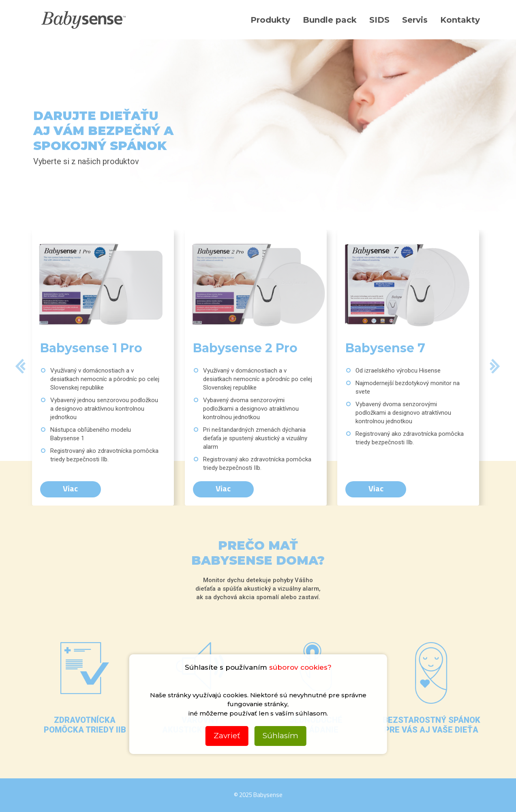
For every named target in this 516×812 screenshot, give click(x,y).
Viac (70, 488)
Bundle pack (330, 20)
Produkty (270, 20)
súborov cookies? (300, 667)
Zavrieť (227, 736)
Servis (415, 20)
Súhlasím (280, 736)
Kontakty (460, 20)
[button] (21, 368)
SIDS (379, 20)
